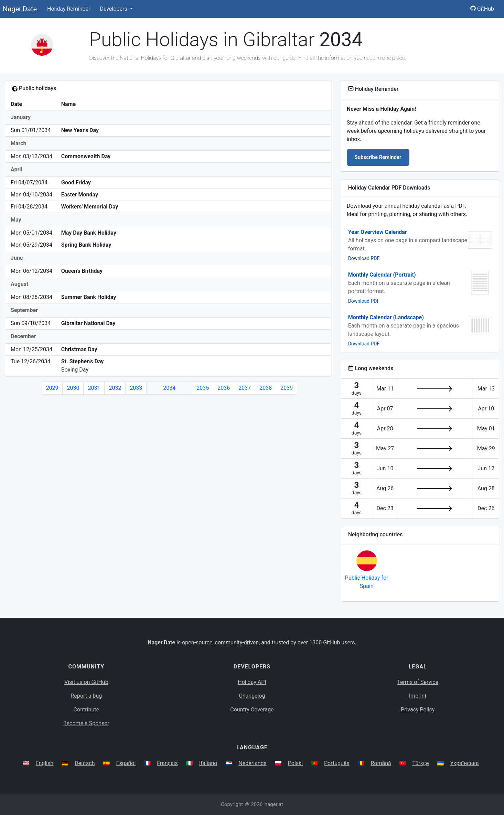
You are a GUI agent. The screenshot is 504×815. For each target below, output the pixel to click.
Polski (295, 763)
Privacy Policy (418, 710)
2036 (224, 388)
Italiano (208, 763)
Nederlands (253, 763)
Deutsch (85, 763)
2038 (266, 388)
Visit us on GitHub (86, 682)
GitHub (482, 9)
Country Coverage (252, 710)
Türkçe (421, 763)
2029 (52, 388)
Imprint (418, 696)
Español (126, 763)
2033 (136, 388)
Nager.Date (20, 9)
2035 (203, 388)
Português (337, 763)
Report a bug (86, 696)
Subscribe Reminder (378, 157)
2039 (287, 388)
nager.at (274, 804)
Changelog (252, 696)
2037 (245, 388)
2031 (94, 388)
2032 (115, 388)
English (44, 763)
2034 (169, 388)
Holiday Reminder (69, 9)
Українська (464, 763)
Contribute (86, 710)
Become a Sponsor (86, 723)
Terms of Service (418, 682)
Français (167, 763)
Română (381, 763)
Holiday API (252, 682)
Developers (114, 9)
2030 (73, 388)
